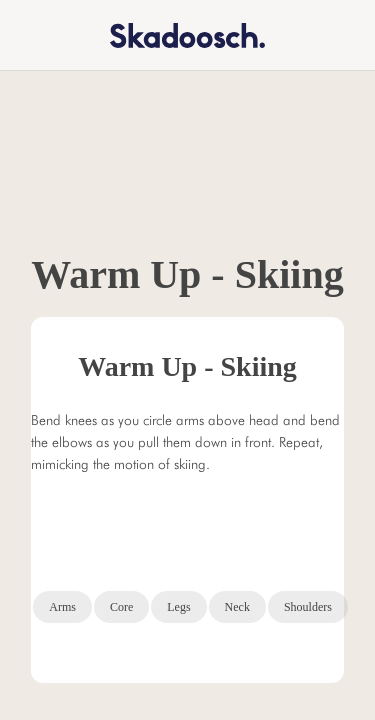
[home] (174, 34)
